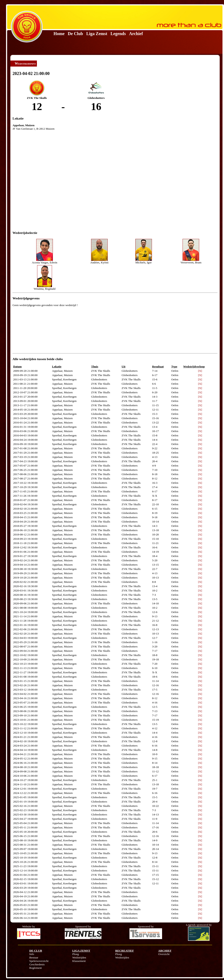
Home (59, 34)
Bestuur (34, 957)
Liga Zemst (97, 34)
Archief (136, 34)
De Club (75, 34)
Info (32, 954)
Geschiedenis (37, 964)
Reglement (36, 968)
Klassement (79, 961)
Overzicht (164, 954)
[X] (200, 371)
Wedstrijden (79, 957)
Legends (118, 34)
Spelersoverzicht (39, 961)
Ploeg (76, 954)
